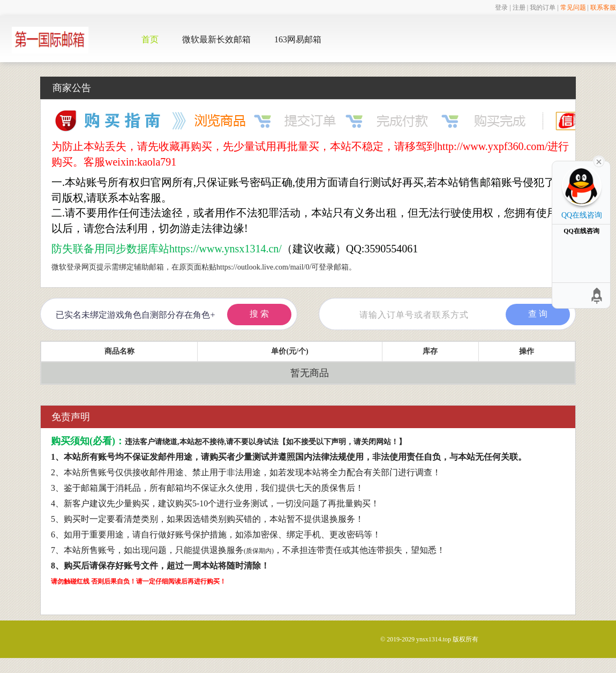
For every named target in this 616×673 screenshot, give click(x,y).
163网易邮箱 (298, 39)
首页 (150, 39)
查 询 (538, 314)
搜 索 (259, 314)
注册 (519, 8)
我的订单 (543, 8)
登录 (501, 8)
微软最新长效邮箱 (216, 39)
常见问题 (573, 8)
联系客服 (603, 8)
